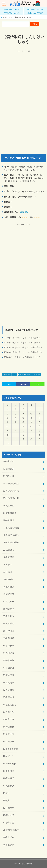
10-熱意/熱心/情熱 (11, 528)
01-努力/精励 (8, 461)
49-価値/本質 (8, 815)
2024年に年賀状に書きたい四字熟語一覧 (22, 343)
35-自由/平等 (8, 712)
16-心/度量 (7, 572)
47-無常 (6, 800)
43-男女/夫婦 (8, 771)
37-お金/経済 (8, 727)
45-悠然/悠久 (8, 786)
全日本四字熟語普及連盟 (24, 864)
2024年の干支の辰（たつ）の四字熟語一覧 (23, 352)
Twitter (9, 384)
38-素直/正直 (8, 734)
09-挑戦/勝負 (8, 520)
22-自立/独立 (8, 616)
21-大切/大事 (8, 609)
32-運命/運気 (8, 690)
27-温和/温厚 (8, 653)
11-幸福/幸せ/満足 (11, 535)
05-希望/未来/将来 (11, 491)
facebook (23, 384)
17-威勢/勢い (8, 579)
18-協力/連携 (8, 587)
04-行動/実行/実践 (11, 483)
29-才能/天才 (8, 668)
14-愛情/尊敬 (8, 557)
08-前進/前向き (9, 513)
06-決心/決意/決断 (11, 498)
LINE (37, 384)
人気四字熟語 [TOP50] (12, 9)
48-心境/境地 (8, 808)
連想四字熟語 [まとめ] (35, 9)
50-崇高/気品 (8, 823)
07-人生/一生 (8, 506)
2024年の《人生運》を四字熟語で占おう (22, 357)
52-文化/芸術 (8, 837)
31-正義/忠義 (8, 683)
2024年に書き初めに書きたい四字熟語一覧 (23, 347)
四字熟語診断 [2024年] (12, 13)
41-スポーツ (8, 756)
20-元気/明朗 (8, 601)
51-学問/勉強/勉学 (11, 830)
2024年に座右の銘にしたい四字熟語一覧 (22, 338)
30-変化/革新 (8, 675)
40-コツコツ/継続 (10, 749)
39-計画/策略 (8, 741)
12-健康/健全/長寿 (11, 542)
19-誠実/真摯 (8, 594)
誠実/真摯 (37, 375)
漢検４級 (24, 212)
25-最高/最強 (8, 638)
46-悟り (6, 793)
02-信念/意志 (8, 469)
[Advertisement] (23, 76)
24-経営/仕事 (8, 631)
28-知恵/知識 (8, 660)
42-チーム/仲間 (9, 764)
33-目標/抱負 (8, 697)
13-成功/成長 (8, 550)
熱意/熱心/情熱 (25, 375)
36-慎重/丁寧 (8, 719)
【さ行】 (8, 375)
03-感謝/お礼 (8, 476)
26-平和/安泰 (8, 646)
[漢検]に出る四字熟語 (35, 13)
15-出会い (7, 565)
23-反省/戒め (8, 623)
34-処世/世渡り (9, 705)
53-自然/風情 (8, 845)
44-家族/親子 (8, 778)
